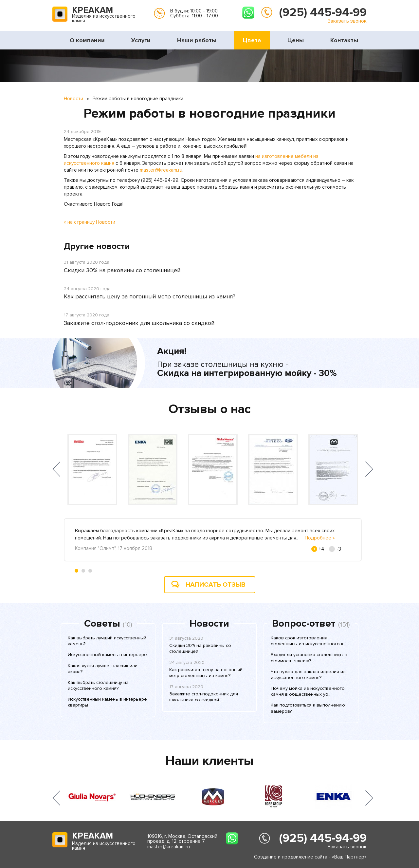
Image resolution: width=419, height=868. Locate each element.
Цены (296, 40)
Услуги (141, 40)
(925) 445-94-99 (323, 12)
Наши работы (197, 40)
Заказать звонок (347, 21)
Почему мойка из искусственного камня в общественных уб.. (308, 691)
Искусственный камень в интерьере (107, 655)
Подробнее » (320, 538)
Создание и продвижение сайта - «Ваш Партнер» (310, 857)
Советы (102, 624)
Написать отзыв (216, 585)
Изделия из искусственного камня (104, 15)
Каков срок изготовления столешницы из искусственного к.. (308, 641)
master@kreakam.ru (161, 170)
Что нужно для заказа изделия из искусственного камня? (308, 675)
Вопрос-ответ (304, 624)
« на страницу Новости (90, 222)
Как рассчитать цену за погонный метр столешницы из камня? (150, 296)
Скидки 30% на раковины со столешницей (122, 270)
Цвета (252, 40)
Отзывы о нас (210, 409)
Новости (73, 99)
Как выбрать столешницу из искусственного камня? (98, 685)
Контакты (344, 40)
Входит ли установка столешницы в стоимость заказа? (309, 658)
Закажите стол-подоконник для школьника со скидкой (139, 323)
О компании (87, 40)
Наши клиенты (209, 761)
